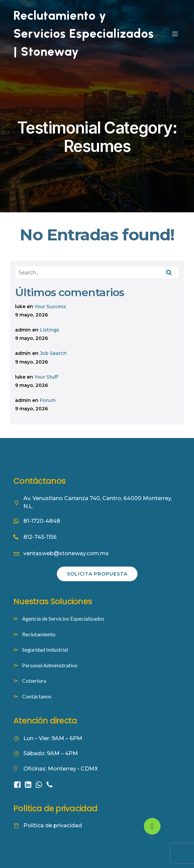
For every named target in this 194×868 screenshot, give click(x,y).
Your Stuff (46, 377)
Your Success (50, 306)
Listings (50, 330)
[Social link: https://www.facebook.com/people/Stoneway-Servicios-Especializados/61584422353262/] (19, 784)
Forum (48, 400)
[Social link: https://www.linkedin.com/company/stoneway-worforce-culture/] (29, 784)
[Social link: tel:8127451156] (51, 784)
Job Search (53, 353)
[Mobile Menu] (175, 34)
